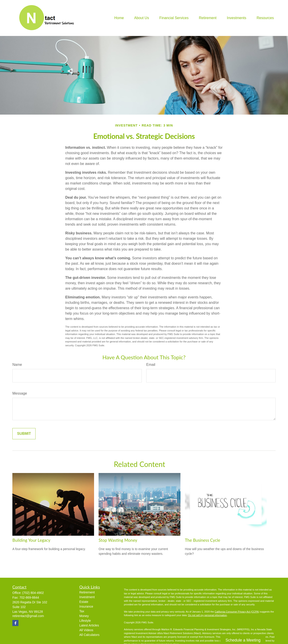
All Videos (86, 630)
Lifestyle (85, 621)
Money (84, 616)
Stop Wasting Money (118, 540)
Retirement (87, 592)
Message (20, 393)
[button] (119, 18)
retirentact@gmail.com (28, 616)
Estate (84, 602)
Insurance (86, 606)
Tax (82, 611)
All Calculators (89, 635)
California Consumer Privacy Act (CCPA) (237, 612)
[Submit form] (24, 434)
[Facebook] (15, 623)
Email (151, 365)
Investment (87, 597)
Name (17, 365)
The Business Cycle (203, 540)
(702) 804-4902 (33, 593)
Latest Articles (89, 625)
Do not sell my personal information (207, 615)
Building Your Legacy (31, 540)
